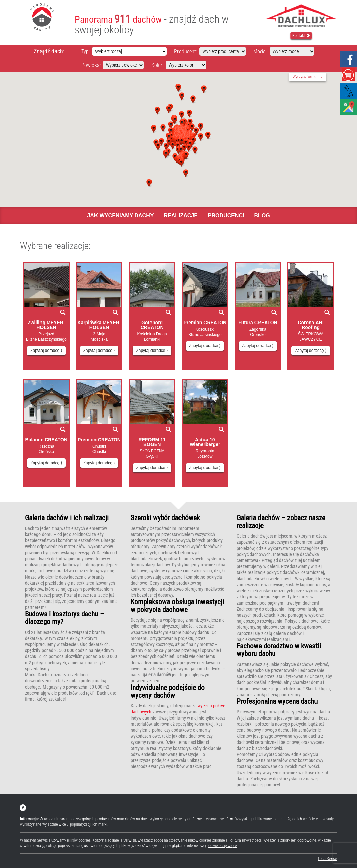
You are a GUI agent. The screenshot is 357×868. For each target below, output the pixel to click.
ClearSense (327, 858)
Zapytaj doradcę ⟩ (46, 351)
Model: (260, 51)
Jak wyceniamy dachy (120, 215)
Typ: (86, 51)
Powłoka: (91, 65)
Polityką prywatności (245, 840)
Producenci (226, 215)
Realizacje (181, 215)
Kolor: (157, 65)
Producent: (186, 51)
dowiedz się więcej (223, 846)
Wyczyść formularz (308, 77)
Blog (262, 215)
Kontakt (301, 36)
